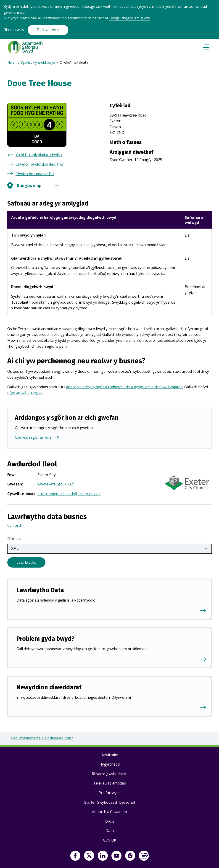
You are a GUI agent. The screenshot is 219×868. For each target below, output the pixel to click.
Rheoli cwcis (14, 30)
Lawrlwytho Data (40, 590)
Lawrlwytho (26, 562)
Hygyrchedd (109, 764)
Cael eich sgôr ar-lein (33, 437)
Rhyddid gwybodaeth (110, 774)
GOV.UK (110, 840)
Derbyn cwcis (48, 30)
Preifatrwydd (110, 793)
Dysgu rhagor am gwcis (130, 18)
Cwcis (109, 821)
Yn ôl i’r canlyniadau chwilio (39, 155)
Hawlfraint (109, 755)
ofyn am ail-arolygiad (25, 393)
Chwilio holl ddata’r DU (35, 174)
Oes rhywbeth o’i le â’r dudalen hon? (42, 738)
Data (110, 831)
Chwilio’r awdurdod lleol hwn (40, 164)
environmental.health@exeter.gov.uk (69, 494)
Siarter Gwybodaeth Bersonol (110, 802)
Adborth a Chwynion (109, 812)
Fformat (14, 539)
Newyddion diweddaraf (49, 687)
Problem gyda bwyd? (45, 639)
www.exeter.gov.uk (55, 485)
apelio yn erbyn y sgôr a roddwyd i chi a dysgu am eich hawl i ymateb (124, 387)
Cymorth (15, 525)
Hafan (12, 62)
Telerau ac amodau (110, 783)
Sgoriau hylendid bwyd (38, 62)
